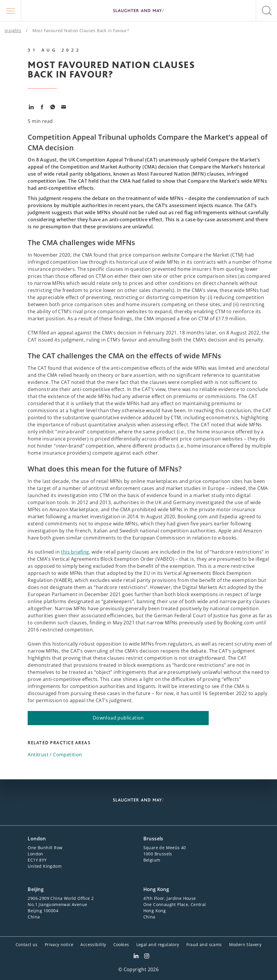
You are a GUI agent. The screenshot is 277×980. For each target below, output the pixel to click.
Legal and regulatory (158, 944)
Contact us (27, 944)
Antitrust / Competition (55, 755)
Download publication (118, 718)
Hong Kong (156, 889)
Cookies (121, 944)
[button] (11, 11)
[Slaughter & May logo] (138, 11)
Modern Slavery (245, 944)
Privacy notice (59, 944)
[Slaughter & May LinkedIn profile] (136, 957)
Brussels (153, 839)
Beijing (36, 889)
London (37, 839)
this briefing (75, 552)
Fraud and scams (204, 944)
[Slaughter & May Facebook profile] (147, 957)
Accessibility (93, 944)
